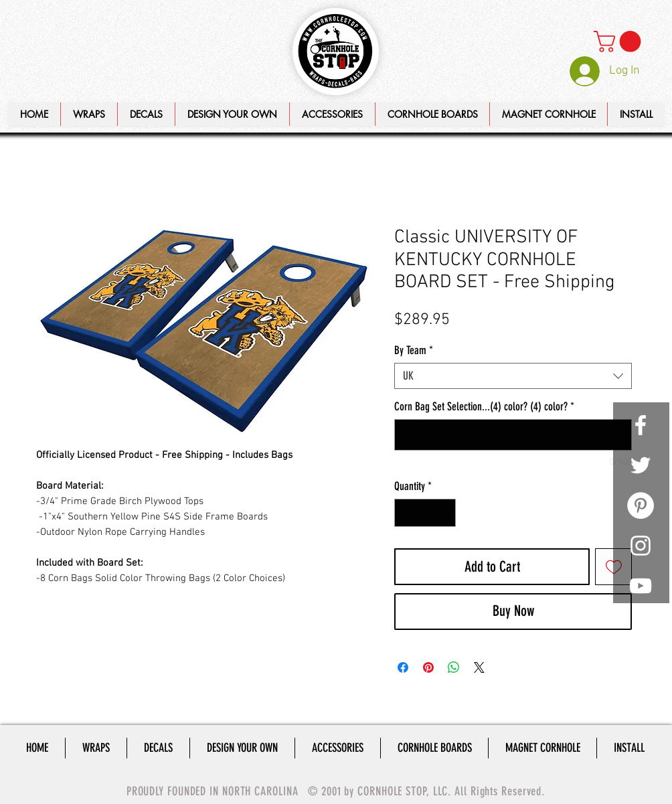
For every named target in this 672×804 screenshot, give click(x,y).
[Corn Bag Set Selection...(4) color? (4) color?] (513, 435)
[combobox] (513, 376)
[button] (232, 114)
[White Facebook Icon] (641, 425)
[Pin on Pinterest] (428, 667)
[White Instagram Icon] (641, 546)
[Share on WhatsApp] (454, 667)
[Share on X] (479, 667)
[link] (620, 42)
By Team (414, 350)
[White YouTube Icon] (641, 586)
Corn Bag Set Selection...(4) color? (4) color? (484, 406)
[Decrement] (406, 513)
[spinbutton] (425, 513)
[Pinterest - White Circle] (641, 505)
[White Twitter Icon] (641, 465)
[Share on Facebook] (403, 667)
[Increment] (444, 513)
